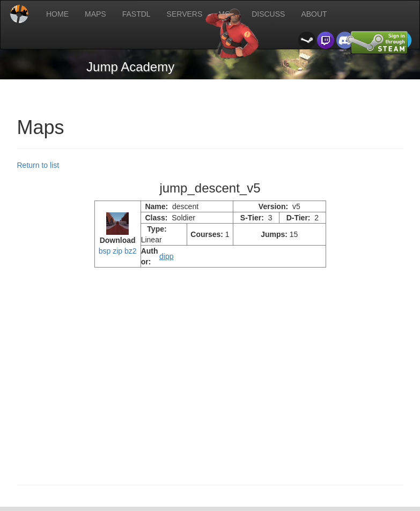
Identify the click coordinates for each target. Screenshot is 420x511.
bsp (105, 251)
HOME (57, 14)
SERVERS (185, 14)
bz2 (131, 251)
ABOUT (314, 14)
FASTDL (137, 14)
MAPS (95, 14)
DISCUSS (268, 14)
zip (117, 251)
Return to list (38, 165)
